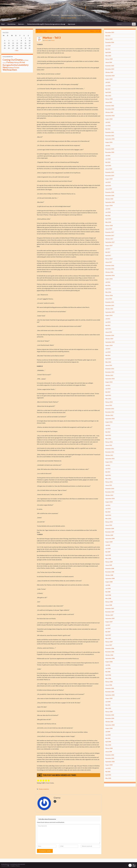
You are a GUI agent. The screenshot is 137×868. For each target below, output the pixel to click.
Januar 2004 (109, 752)
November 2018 (110, 196)
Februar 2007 (109, 642)
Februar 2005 (109, 712)
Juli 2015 (108, 319)
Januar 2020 (109, 169)
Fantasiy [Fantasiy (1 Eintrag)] (4, 63)
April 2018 (108, 219)
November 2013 (110, 372)
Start (3, 24)
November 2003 (110, 758)
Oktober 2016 (109, 272)
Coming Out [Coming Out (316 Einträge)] (9, 60)
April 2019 (108, 186)
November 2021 (110, 136)
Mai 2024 (108, 49)
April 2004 (108, 742)
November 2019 (110, 176)
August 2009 (109, 542)
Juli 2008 (108, 585)
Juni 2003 (108, 768)
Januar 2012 (109, 445)
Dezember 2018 (110, 192)
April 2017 (108, 255)
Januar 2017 (109, 262)
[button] (132, 865)
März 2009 (108, 558)
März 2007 (108, 638)
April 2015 (108, 329)
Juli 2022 (108, 122)
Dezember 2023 (110, 66)
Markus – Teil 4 (94, 31)
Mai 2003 (108, 772)
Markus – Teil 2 (43, 31)
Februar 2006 (109, 682)
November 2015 (110, 305)
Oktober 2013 (109, 375)
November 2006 (110, 652)
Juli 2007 (108, 625)
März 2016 (108, 292)
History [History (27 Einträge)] (17, 62)
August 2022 (109, 119)
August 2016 (109, 279)
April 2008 (108, 595)
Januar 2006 (109, 685)
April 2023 (108, 92)
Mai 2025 (108, 36)
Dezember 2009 (110, 529)
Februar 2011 (109, 482)
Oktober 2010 (109, 495)
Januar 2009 (109, 565)
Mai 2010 (108, 512)
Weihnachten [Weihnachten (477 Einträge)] (10, 70)
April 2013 (108, 395)
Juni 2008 (108, 588)
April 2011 (108, 475)
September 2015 (110, 312)
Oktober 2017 (109, 239)
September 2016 (110, 275)
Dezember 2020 (110, 149)
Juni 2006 (108, 668)
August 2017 (109, 245)
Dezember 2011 (110, 449)
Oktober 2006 (109, 655)
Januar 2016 (109, 299)
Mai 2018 (108, 216)
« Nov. (17, 50)
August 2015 (109, 315)
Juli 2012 (108, 425)
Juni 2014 (108, 352)
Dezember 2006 (110, 648)
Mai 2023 (108, 89)
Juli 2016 (108, 282)
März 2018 (108, 222)
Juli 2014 (108, 349)
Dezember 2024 (110, 42)
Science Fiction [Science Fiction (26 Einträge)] (14, 68)
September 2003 (110, 762)
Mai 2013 (108, 392)
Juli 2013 (108, 385)
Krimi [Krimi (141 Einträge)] (22, 62)
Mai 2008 (108, 592)
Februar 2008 (109, 602)
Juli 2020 (108, 156)
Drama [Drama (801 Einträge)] (19, 60)
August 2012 (109, 422)
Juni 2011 (108, 469)
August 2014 (109, 345)
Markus (53, 40)
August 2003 (109, 765)
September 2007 (110, 618)
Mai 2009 (108, 552)
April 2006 (108, 675)
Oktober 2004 (109, 722)
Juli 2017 (108, 249)
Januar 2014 (109, 365)
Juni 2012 (108, 429)
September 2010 (110, 499)
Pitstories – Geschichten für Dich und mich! (68, 15)
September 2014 (110, 342)
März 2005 (108, 708)
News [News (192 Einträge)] (5, 67)
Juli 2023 (108, 82)
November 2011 (110, 452)
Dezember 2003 (110, 755)
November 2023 (110, 69)
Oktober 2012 (109, 415)
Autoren (21, 24)
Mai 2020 (108, 162)
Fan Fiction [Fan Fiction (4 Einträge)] (26, 60)
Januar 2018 (109, 229)
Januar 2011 (109, 485)
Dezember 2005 (110, 688)
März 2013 (108, 399)
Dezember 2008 (110, 568)
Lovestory (46, 789)
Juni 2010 (108, 509)
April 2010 (108, 515)
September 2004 (110, 725)
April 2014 (108, 359)
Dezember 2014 (110, 335)
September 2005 (110, 695)
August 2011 (109, 462)
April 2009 (108, 555)
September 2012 (110, 419)
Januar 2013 (109, 405)
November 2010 (110, 492)
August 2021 (109, 142)
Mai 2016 (108, 285)
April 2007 (108, 635)
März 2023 (108, 96)
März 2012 (108, 439)
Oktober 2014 (109, 339)
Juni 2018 (108, 212)
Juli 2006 (108, 665)
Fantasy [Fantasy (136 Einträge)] (10, 62)
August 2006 (109, 662)
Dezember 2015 (110, 302)
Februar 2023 (109, 99)
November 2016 (110, 269)
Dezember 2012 (110, 409)
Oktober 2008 (109, 575)
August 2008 (109, 582)
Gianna (46, 40)
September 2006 (110, 658)
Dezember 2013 (110, 369)
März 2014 (108, 362)
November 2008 (110, 572)
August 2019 (109, 179)
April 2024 (108, 52)
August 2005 (109, 698)
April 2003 (108, 775)
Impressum (72, 24)
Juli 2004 (108, 732)
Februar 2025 (109, 39)
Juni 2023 (108, 86)
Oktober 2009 (109, 535)
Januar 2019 (109, 189)
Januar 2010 (109, 525)
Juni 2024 (108, 46)
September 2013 (110, 379)
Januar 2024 (109, 62)
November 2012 (110, 412)
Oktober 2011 (109, 455)
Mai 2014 (108, 355)
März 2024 (108, 56)
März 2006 (108, 678)
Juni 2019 (108, 182)
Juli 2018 (108, 209)
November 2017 (110, 235)
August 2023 (109, 79)
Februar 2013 (109, 402)
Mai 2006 (108, 672)
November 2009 (110, 532)
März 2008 (108, 598)
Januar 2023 (109, 102)
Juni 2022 (108, 126)
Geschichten (11, 24)
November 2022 (110, 109)
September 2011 (110, 459)
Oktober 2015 (109, 309)
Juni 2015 (108, 322)
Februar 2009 (109, 562)
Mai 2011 (108, 472)
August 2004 (109, 728)
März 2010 (108, 519)
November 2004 (110, 718)
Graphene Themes (15, 866)
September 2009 (110, 538)
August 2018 (109, 206)
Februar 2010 (109, 522)
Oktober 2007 (109, 615)
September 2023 (110, 76)
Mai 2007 (108, 632)
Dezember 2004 (110, 715)
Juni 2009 (108, 548)
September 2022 (110, 116)
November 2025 (110, 32)
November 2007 (110, 612)
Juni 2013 (108, 389)
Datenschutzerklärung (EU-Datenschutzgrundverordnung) (46, 24)
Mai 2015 (108, 325)
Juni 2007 (108, 628)
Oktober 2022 (109, 112)
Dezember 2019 (110, 172)
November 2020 (110, 152)
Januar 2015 (109, 332)
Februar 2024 (109, 59)
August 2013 (109, 382)
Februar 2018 (109, 225)
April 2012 (108, 435)
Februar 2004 (109, 748)
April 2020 (108, 166)
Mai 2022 (108, 129)
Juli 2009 (108, 545)
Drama (41, 789)
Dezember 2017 (110, 232)
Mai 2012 (108, 432)
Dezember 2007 (110, 608)
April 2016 (108, 289)
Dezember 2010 (110, 489)
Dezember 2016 (110, 265)
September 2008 (110, 578)
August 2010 (109, 502)
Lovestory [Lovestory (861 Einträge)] (23, 65)
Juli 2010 (108, 505)
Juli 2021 (108, 146)
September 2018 (110, 202)
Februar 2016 (109, 295)
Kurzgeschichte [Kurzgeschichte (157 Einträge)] (10, 65)
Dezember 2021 (110, 132)
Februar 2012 (109, 442)
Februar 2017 (109, 259)
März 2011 (108, 479)
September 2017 (110, 242)
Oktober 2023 (109, 72)
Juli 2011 (108, 465)
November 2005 (110, 692)
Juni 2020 (108, 159)
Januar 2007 (109, 645)
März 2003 (108, 778)
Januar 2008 (109, 605)
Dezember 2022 (110, 106)
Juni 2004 (108, 735)
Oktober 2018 (109, 199)
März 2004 (108, 745)
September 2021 (110, 139)
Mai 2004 (108, 738)
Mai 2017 (108, 252)
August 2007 (109, 622)
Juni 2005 (108, 702)
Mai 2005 (108, 705)
